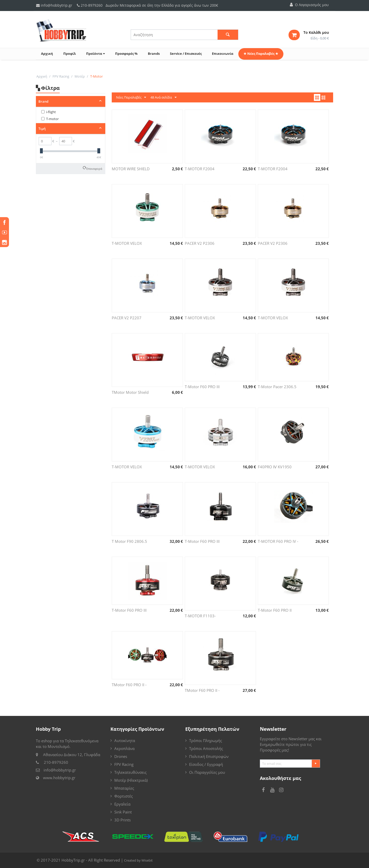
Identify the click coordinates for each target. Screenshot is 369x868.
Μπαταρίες (124, 788)
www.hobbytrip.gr (59, 778)
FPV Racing (61, 76)
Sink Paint (123, 812)
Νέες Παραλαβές (131, 98)
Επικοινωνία (223, 54)
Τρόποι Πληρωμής (206, 740)
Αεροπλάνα (124, 748)
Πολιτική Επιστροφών (209, 756)
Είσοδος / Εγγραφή (206, 764)
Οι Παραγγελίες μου (207, 772)
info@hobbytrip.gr (54, 5)
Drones (121, 756)
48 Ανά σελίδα (163, 98)
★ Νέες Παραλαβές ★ (261, 54)
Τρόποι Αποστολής (206, 748)
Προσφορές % (126, 54)
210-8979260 (92, 5)
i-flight (49, 112)
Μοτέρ (80, 76)
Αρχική (47, 54)
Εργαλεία (122, 804)
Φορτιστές (124, 796)
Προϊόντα (95, 54)
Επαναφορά (94, 168)
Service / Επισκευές (186, 54)
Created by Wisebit (138, 860)
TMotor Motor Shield (130, 392)
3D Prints (122, 820)
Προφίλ (70, 54)
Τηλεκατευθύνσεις (130, 772)
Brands (154, 54)
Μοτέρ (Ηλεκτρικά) (131, 780)
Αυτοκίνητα (125, 740)
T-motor (50, 119)
